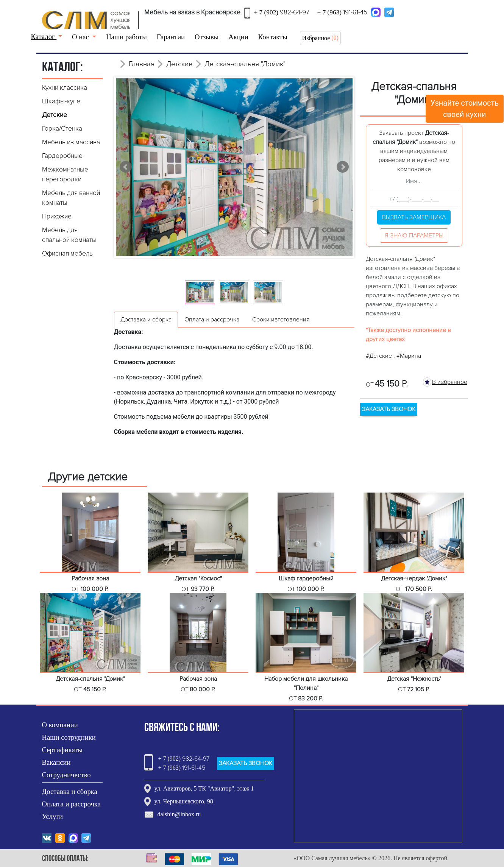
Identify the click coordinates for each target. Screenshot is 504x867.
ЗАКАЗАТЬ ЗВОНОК (389, 409)
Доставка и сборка (70, 791)
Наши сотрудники (69, 737)
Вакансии (56, 762)
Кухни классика (65, 88)
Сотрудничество (66, 775)
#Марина (409, 356)
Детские (55, 115)
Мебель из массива (71, 142)
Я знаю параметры (414, 235)
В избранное (450, 382)
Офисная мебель (67, 253)
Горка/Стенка (62, 129)
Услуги (53, 816)
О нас (81, 37)
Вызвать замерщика (414, 217)
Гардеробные (62, 156)
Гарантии (171, 37)
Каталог (44, 37)
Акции (238, 37)
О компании (60, 725)
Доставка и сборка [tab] (146, 320)
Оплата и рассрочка (71, 804)
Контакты (273, 37)
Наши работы (126, 37)
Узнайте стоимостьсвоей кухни (465, 109)
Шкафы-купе (61, 101)
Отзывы (207, 37)
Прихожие (57, 216)
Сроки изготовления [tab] (281, 320)
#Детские (380, 356)
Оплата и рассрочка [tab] (212, 320)
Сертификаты (62, 750)
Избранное (316, 38)
